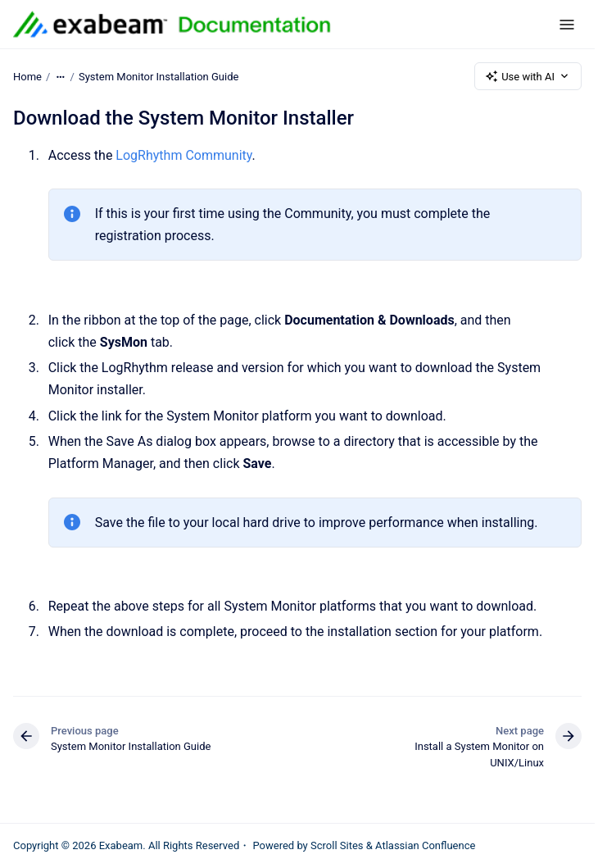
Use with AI (528, 76)
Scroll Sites (337, 845)
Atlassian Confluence (425, 845)
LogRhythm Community (183, 155)
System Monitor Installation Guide (159, 76)
